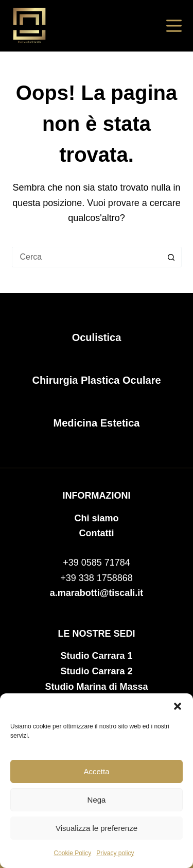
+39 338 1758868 (97, 578)
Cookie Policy (72, 853)
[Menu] (174, 26)
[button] (178, 706)
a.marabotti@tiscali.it (97, 593)
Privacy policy (115, 853)
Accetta (96, 771)
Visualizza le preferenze (97, 828)
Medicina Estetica (97, 423)
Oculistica (97, 337)
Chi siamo (96, 518)
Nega (97, 800)
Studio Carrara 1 (96, 656)
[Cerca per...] (86, 257)
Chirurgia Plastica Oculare (96, 380)
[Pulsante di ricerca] (171, 257)
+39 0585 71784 (97, 563)
